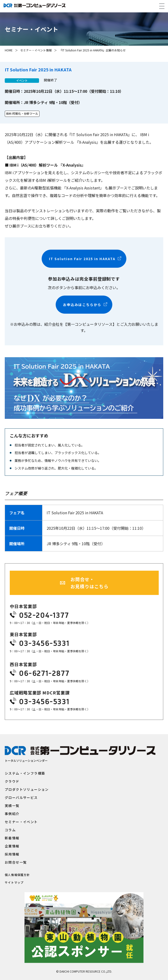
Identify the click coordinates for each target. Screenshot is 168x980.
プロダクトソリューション (27, 789)
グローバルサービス (21, 797)
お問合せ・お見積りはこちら (89, 583)
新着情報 (12, 838)
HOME (9, 50)
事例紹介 (12, 814)
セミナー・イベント (21, 822)
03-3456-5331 (44, 643)
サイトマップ (14, 882)
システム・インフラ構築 (25, 773)
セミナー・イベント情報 (36, 50)
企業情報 (12, 846)
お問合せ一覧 (16, 862)
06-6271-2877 (44, 673)
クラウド (12, 781)
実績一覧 (12, 806)
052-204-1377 (44, 615)
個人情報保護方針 (17, 875)
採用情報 (12, 854)
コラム (10, 830)
